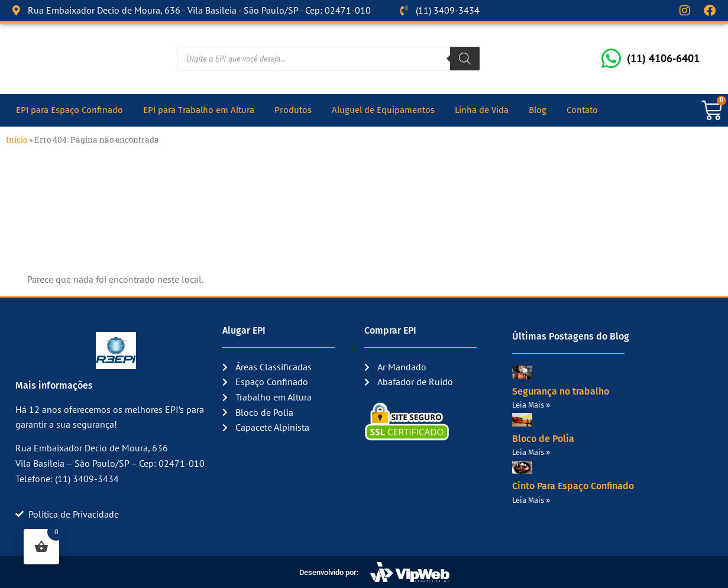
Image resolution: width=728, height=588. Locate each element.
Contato (582, 110)
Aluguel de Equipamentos (383, 110)
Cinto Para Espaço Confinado (573, 486)
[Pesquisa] (465, 59)
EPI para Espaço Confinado (69, 110)
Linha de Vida (482, 110)
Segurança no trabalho (561, 391)
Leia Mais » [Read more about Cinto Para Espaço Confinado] (531, 500)
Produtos (293, 110)
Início (17, 140)
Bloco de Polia (543, 439)
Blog (538, 110)
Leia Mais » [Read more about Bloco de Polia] (531, 452)
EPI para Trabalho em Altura (199, 110)
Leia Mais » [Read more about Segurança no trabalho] (531, 405)
